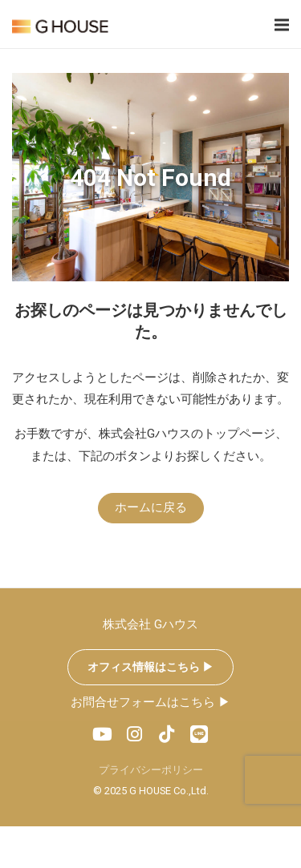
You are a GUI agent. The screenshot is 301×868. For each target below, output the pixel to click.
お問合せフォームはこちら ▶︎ (150, 702)
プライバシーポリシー (151, 770)
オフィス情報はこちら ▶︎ (150, 667)
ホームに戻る (151, 507)
